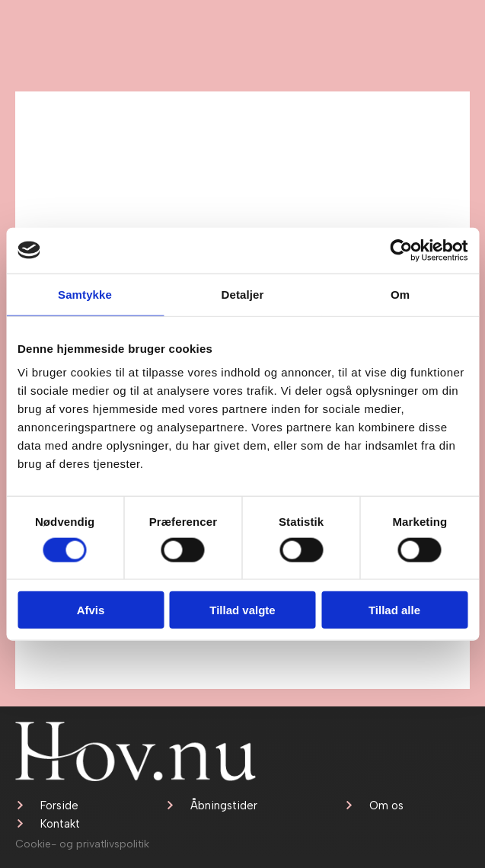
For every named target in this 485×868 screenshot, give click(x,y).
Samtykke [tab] (85, 294)
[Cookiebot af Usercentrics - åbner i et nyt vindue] (401, 250)
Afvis (91, 610)
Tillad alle (394, 610)
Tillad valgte (242, 610)
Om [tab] (400, 294)
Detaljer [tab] (243, 294)
